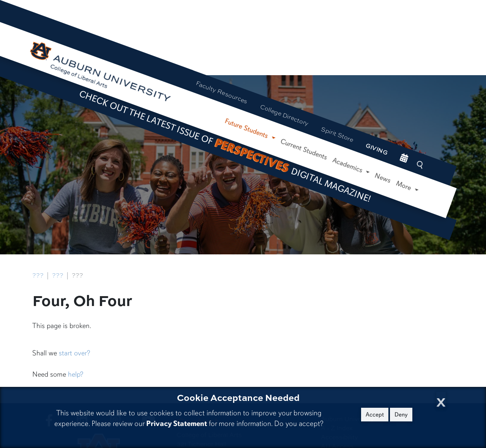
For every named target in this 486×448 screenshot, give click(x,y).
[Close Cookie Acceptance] (441, 400)
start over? (74, 353)
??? (38, 275)
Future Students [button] (247, 129)
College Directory (284, 115)
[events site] (404, 159)
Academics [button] (349, 165)
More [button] (405, 186)
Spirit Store (337, 134)
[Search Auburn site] (421, 165)
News (383, 178)
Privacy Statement (177, 424)
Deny (401, 415)
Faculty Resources (222, 92)
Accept (375, 415)
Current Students (304, 149)
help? (76, 374)
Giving (377, 149)
